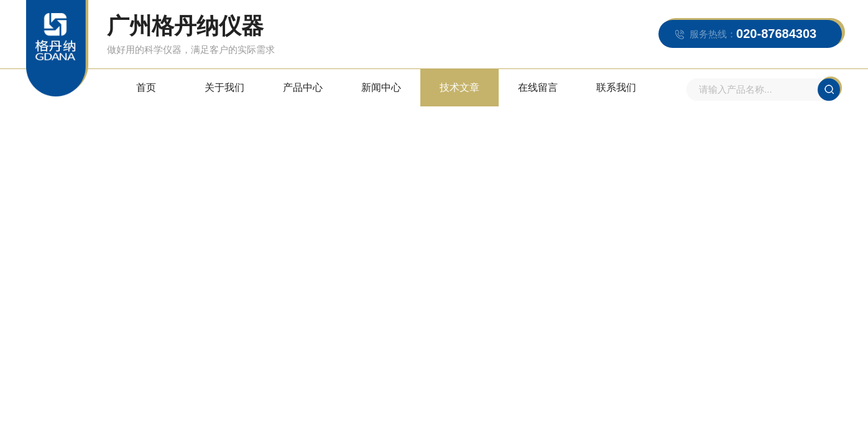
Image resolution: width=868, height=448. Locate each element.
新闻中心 (381, 87)
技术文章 (459, 87)
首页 (146, 87)
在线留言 (538, 87)
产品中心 (303, 87)
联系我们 (616, 87)
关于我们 (224, 87)
